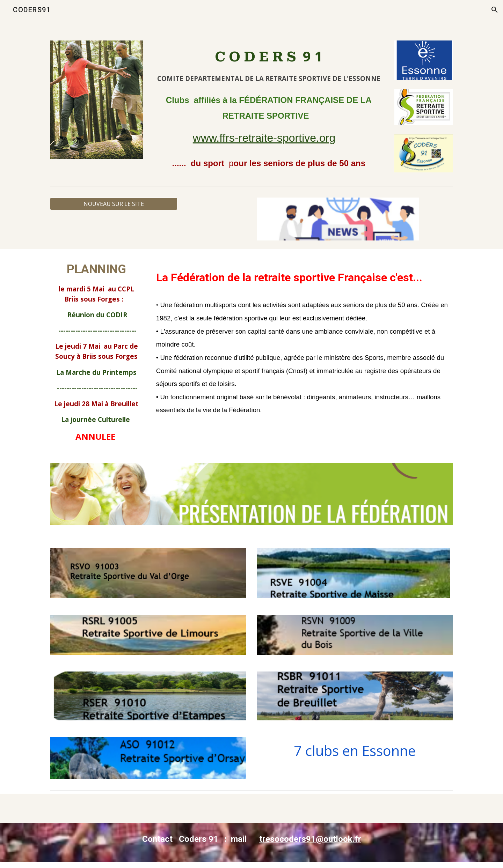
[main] (269, 65)
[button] (495, 10)
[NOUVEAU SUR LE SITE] (114, 204)
